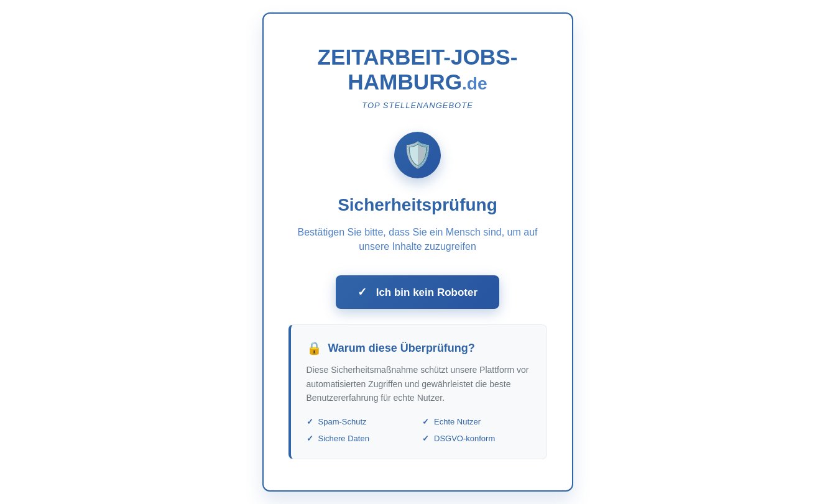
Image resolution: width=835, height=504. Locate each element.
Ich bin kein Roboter (417, 292)
